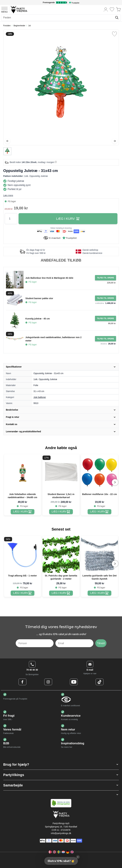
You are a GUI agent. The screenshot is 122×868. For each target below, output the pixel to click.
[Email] (74, 643)
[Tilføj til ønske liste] (114, 34)
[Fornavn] (35, 643)
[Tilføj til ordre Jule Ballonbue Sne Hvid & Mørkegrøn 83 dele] (105, 278)
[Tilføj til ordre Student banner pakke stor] (105, 298)
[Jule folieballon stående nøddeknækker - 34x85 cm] (23, 512)
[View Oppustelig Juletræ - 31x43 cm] (7, 151)
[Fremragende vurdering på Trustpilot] (61, 3)
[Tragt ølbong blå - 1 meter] (23, 593)
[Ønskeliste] (112, 9)
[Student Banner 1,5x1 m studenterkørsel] (61, 512)
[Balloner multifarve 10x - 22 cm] (99, 512)
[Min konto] (106, 9)
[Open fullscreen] (61, 87)
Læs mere (8, 195)
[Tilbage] (8, 141)
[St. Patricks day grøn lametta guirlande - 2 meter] (61, 593)
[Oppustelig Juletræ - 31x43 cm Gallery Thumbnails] (7, 151)
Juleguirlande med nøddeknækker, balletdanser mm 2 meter (53, 339)
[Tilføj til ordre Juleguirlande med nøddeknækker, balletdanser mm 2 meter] (105, 339)
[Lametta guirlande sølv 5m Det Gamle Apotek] (99, 593)
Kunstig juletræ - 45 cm (38, 319)
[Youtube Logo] (74, 682)
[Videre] (115, 141)
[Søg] (117, 18)
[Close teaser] (78, 857)
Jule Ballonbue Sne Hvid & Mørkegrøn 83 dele (49, 278)
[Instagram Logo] (48, 682)
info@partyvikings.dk (61, 833)
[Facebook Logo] (22, 682)
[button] (61, 764)
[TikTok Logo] (100, 682)
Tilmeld (101, 643)
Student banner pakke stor (39, 298)
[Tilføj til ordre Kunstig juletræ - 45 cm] (105, 318)
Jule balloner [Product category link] (40, 397)
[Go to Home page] (19, 9)
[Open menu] (4, 9)
